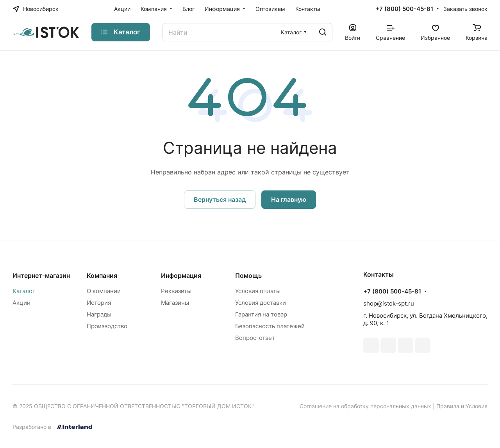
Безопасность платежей (270, 326)
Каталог (24, 291)
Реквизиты (176, 291)
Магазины (175, 303)
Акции (21, 303)
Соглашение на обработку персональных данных (365, 406)
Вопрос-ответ (255, 338)
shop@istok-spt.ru (389, 303)
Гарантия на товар (261, 314)
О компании (104, 291)
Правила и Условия (462, 406)
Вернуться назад (220, 199)
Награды (99, 314)
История (99, 303)
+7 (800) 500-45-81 (404, 9)
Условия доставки (261, 303)
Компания (102, 276)
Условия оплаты (258, 291)
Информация (181, 276)
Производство (107, 326)
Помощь (248, 276)
